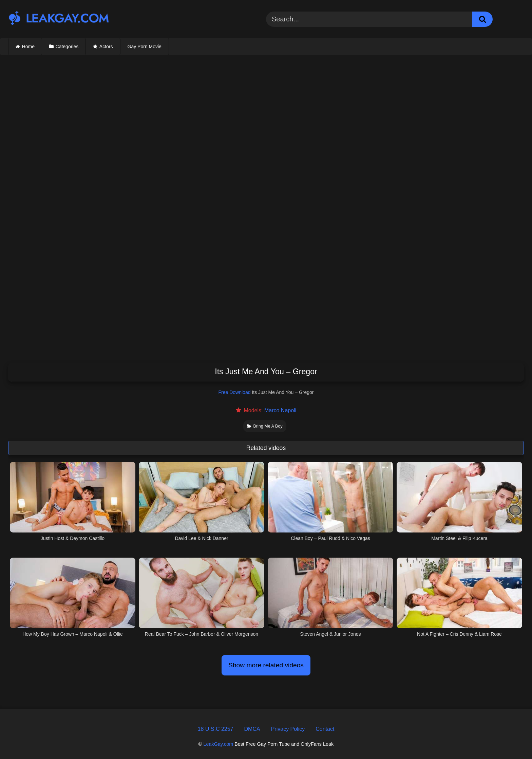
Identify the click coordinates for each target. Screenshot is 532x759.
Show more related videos (266, 665)
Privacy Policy (288, 729)
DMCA (252, 729)
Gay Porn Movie (145, 47)
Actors (106, 47)
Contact (325, 729)
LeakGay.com (218, 744)
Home (28, 47)
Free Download (235, 392)
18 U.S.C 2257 (216, 729)
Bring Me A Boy (265, 426)
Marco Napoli (280, 410)
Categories (67, 47)
